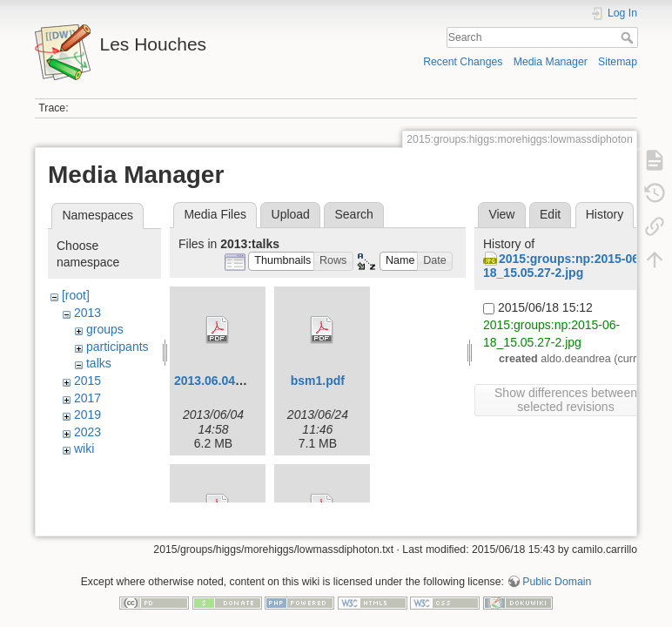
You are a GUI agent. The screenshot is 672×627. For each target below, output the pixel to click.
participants (118, 347)
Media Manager (551, 62)
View (501, 214)
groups (105, 329)
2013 (87, 313)
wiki (84, 448)
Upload (291, 214)
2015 (87, 381)
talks (99, 363)
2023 (87, 432)
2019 (87, 415)
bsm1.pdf (318, 381)
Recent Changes (463, 62)
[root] (76, 295)
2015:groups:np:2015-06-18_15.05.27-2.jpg (563, 266)
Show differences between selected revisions (566, 400)
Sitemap (618, 62)
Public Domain (557, 570)
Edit (550, 214)
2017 (87, 398)
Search (629, 37)
